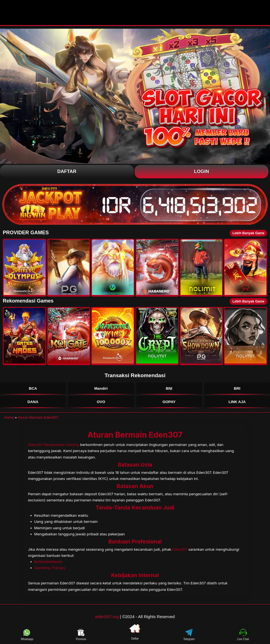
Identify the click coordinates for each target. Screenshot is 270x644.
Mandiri (101, 390)
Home (9, 421)
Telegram (189, 638)
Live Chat (243, 638)
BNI (169, 390)
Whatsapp (27, 638)
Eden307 (180, 553)
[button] (25, 268)
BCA (33, 390)
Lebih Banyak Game (248, 233)
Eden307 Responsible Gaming (54, 448)
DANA (33, 405)
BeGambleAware (48, 565)
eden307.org (107, 620)
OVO (101, 405)
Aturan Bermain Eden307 (38, 421)
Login (201, 171)
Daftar (67, 171)
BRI (237, 390)
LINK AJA (237, 405)
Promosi (81, 638)
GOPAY (169, 405)
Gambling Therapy (50, 571)
